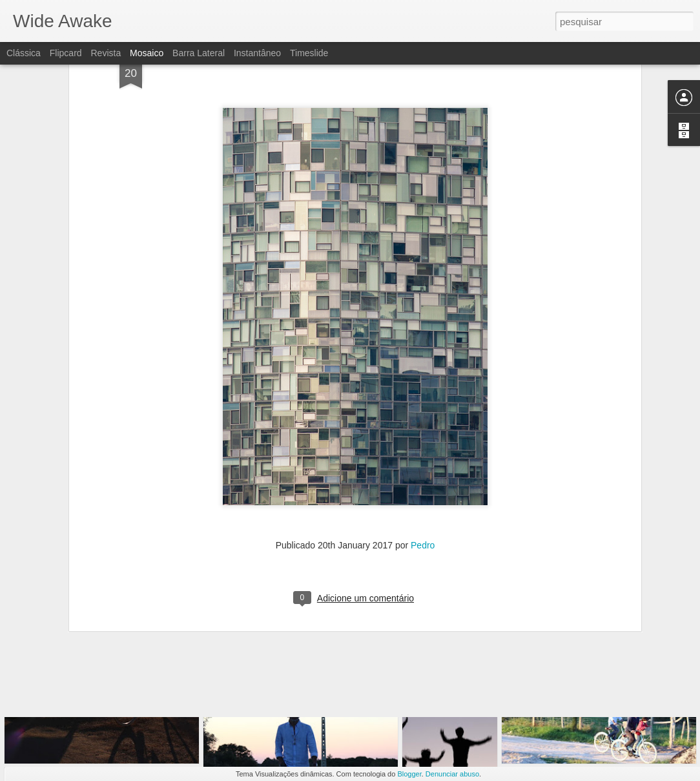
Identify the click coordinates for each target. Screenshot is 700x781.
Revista (106, 53)
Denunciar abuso (452, 774)
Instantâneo (257, 53)
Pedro (423, 455)
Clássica (24, 53)
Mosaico (147, 53)
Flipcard (66, 53)
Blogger (409, 774)
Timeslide (309, 53)
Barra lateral (199, 53)
